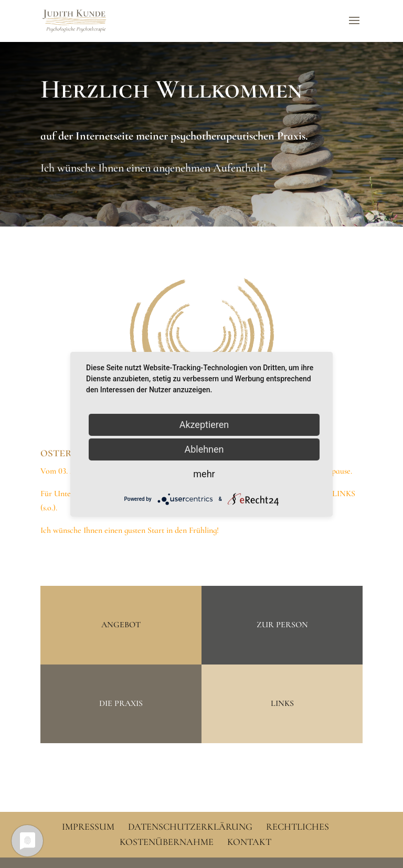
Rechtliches (298, 827)
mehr (204, 473)
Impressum (88, 827)
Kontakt (249, 842)
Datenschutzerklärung (190, 827)
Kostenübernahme (167, 842)
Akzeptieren (204, 424)
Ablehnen (204, 449)
